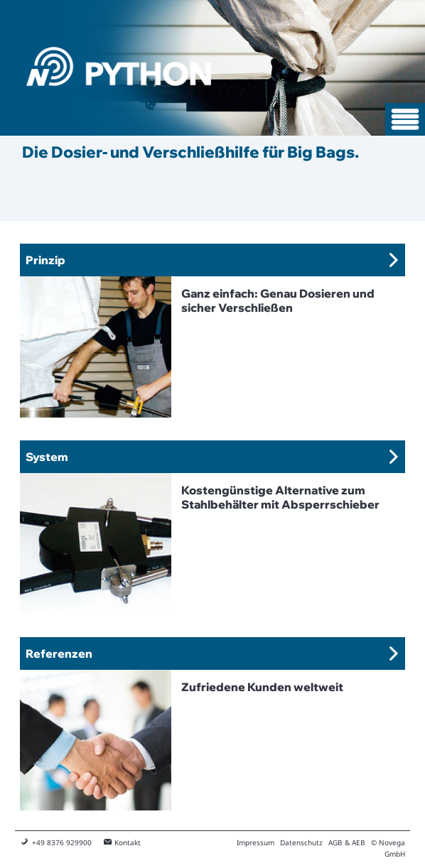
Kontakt (128, 842)
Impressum (255, 842)
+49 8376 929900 (62, 842)
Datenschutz (301, 842)
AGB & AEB (347, 842)
